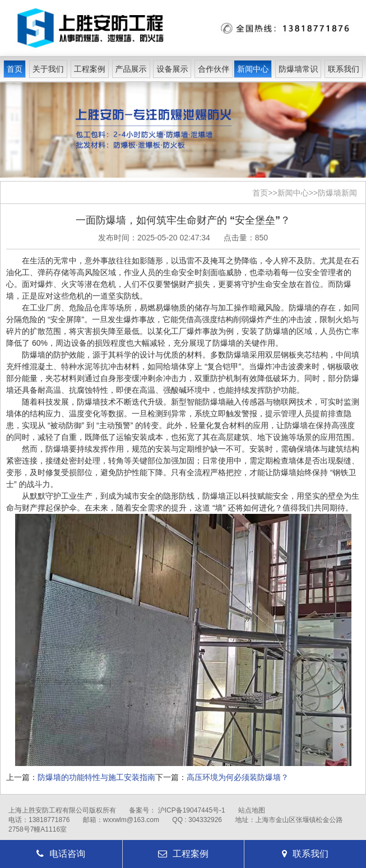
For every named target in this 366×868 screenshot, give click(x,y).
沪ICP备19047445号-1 (192, 810)
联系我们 (344, 69)
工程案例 (90, 69)
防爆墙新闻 (337, 193)
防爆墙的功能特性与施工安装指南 (96, 777)
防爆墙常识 (298, 69)
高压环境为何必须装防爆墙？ (238, 777)
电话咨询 (61, 854)
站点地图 (252, 810)
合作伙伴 (214, 69)
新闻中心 (253, 69)
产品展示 (131, 69)
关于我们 (48, 69)
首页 (15, 69)
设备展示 (172, 69)
